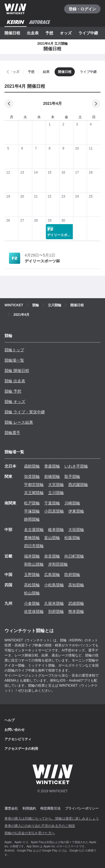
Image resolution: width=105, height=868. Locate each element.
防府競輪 (72, 575)
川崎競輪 (72, 503)
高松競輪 (32, 585)
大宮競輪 (56, 485)
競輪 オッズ (15, 402)
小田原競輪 (54, 511)
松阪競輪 (72, 538)
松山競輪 (32, 593)
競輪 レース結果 (19, 422)
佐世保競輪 (34, 611)
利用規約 (29, 808)
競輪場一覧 (14, 360)
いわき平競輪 (76, 466)
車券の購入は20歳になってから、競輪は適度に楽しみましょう (52, 819)
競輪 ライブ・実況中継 (25, 412)
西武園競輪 (78, 485)
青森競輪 (52, 466)
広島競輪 (52, 575)
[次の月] (96, 104)
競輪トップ (14, 350)
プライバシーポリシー (82, 808)
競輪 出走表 (15, 381)
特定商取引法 (50, 808)
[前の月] (9, 104)
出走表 (33, 33)
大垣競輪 (76, 530)
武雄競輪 (76, 603)
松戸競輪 (32, 503)
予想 (49, 33)
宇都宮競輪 (34, 485)
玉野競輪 (32, 575)
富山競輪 (52, 538)
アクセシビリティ (18, 739)
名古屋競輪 (34, 530)
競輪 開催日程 (17, 371)
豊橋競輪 (32, 538)
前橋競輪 (52, 476)
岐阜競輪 (56, 530)
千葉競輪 (52, 503)
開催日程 (12, 33)
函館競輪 (32, 466)
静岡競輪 (32, 519)
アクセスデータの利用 (21, 749)
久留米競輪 (54, 603)
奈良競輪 (52, 556)
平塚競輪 (32, 511)
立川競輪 (56, 493)
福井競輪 (32, 556)
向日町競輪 (74, 556)
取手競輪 (72, 476)
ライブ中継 (88, 33)
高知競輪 (76, 585)
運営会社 (11, 808)
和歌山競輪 (34, 564)
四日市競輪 (34, 546)
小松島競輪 (54, 585)
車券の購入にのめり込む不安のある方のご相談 (40, 826)
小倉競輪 (32, 603)
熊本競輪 (76, 611)
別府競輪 (56, 611)
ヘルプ (10, 720)
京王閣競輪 (34, 493)
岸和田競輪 (58, 564)
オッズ (66, 33)
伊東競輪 (76, 511)
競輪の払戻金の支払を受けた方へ (30, 833)
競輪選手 (12, 433)
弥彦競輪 (32, 476)
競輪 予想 (13, 391)
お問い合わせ (15, 730)
